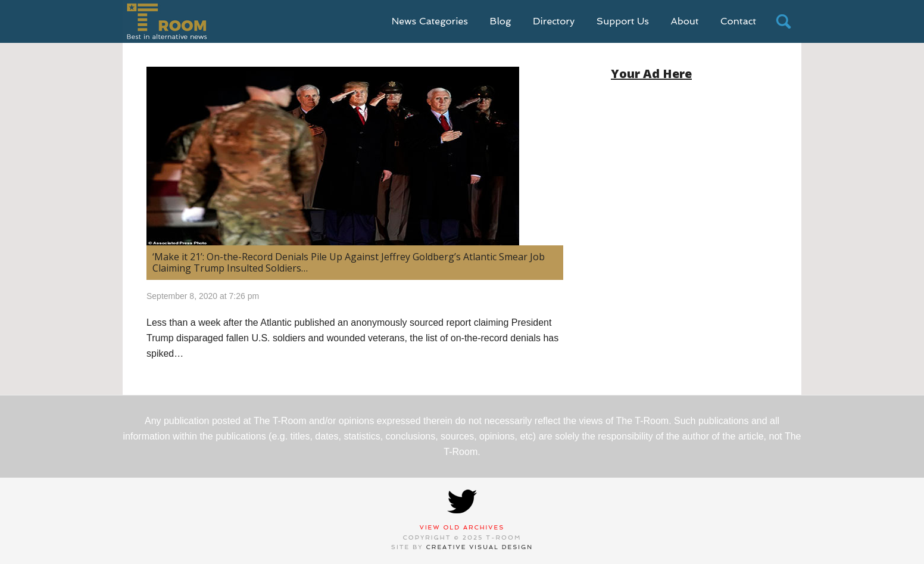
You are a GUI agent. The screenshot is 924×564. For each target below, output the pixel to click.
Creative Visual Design (480, 547)
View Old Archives (462, 527)
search (783, 21)
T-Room (166, 21)
